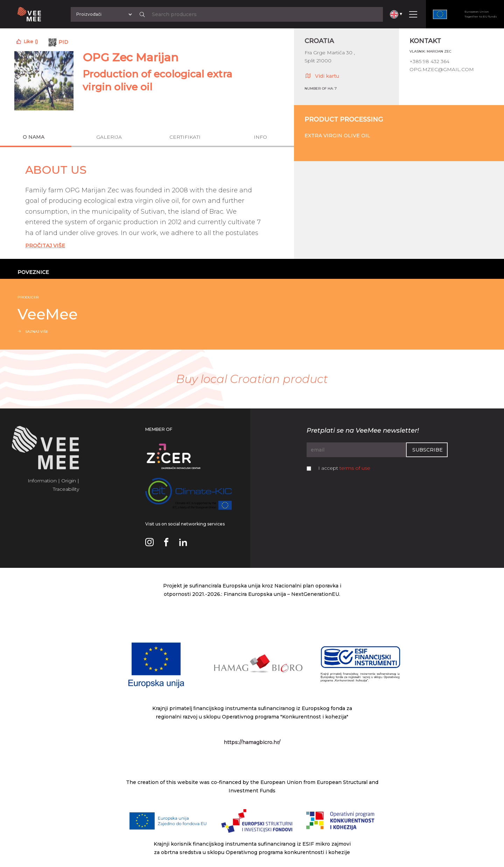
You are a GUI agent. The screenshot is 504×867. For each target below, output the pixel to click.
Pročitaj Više (45, 246)
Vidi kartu (322, 76)
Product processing (344, 119)
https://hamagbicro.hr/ (252, 742)
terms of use (355, 468)
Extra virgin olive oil (337, 136)
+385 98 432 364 (429, 61)
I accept (344, 468)
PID (63, 42)
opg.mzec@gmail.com (442, 69)
